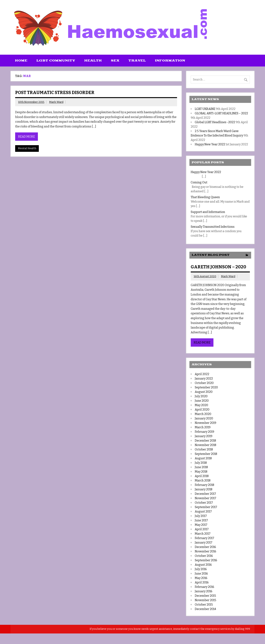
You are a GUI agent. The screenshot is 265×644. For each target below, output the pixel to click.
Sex (115, 61)
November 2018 (205, 445)
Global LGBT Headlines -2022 (215, 122)
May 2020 (201, 405)
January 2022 (204, 379)
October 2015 (204, 605)
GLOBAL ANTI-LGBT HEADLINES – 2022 (221, 113)
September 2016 (206, 560)
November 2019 (205, 423)
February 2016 (204, 587)
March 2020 (203, 414)
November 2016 (205, 551)
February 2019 (204, 432)
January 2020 (204, 418)
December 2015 (205, 596)
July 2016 (201, 569)
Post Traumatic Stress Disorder (55, 93)
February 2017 (204, 538)
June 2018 (201, 467)
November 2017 (205, 498)
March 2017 (203, 534)
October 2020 (204, 383)
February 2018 (204, 485)
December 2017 (205, 494)
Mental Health (27, 148)
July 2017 (201, 516)
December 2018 (205, 441)
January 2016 (204, 591)
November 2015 (205, 600)
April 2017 (202, 529)
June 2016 (201, 574)
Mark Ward (56, 102)
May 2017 (201, 525)
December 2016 (205, 547)
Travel (137, 61)
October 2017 (204, 503)
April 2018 (202, 476)
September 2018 (206, 454)
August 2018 (203, 458)
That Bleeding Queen (205, 197)
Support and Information (208, 212)
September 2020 (206, 387)
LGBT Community (56, 61)
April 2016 (202, 582)
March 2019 (203, 427)
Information (170, 61)
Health (93, 61)
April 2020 (202, 410)
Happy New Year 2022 (210, 144)
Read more (27, 137)
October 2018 (204, 449)
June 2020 (202, 401)
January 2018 (204, 489)
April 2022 (202, 374)
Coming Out (199, 182)
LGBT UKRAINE (205, 109)
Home (21, 61)
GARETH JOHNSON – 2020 (218, 267)
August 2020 (204, 392)
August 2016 (203, 565)
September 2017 (206, 507)
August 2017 (203, 511)
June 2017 (201, 520)
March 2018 (203, 480)
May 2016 (201, 578)
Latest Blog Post (211, 255)
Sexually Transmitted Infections (213, 227)
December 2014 (205, 609)
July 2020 (201, 396)
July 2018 (201, 463)
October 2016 (204, 556)
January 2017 (204, 543)
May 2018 (201, 472)
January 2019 (204, 436)
